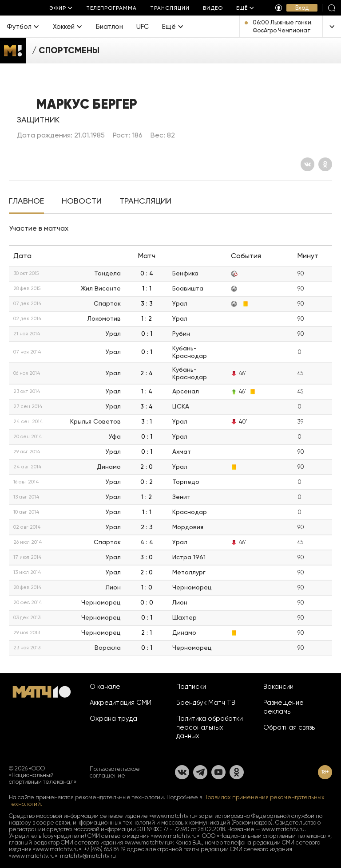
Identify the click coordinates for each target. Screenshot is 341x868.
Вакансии (278, 687)
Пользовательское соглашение (115, 772)
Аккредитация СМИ (121, 703)
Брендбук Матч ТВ (206, 703)
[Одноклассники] (325, 164)
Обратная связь (289, 727)
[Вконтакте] (307, 164)
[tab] (26, 202)
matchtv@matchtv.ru (88, 856)
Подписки (191, 687)
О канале (105, 687)
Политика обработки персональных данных (210, 727)
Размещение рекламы (284, 707)
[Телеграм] (200, 772)
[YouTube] (218, 772)
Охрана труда (113, 719)
